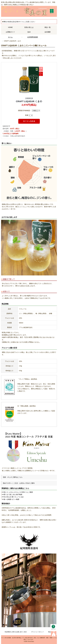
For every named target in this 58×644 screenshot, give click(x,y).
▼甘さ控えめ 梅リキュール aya (13, 497)
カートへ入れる (29, 121)
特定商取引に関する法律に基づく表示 (16, 632)
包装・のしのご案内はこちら (13, 477)
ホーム (10, 37)
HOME (10, 27)
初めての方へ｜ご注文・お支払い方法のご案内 (19, 483)
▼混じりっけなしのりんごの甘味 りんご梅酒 (17, 492)
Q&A (29, 32)
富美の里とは (29, 27)
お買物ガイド (10, 32)
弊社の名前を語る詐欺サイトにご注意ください (19, 22)
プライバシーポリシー (37, 632)
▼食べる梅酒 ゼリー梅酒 (11, 499)
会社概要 (48, 32)
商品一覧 (48, 27)
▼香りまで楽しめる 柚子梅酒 (12, 494)
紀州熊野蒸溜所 (33, 37)
